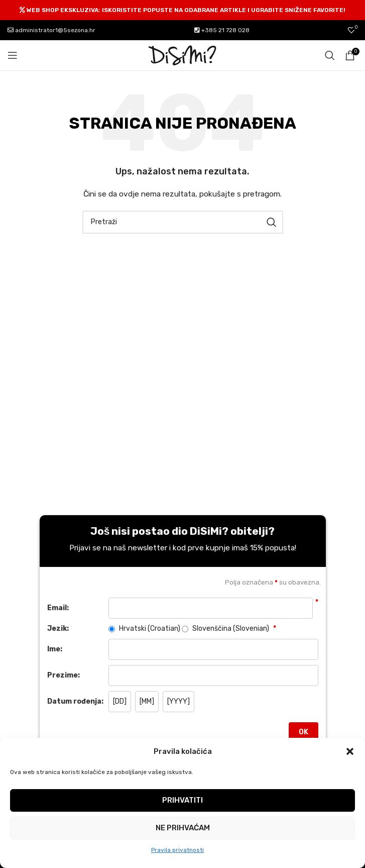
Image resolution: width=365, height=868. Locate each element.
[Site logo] (183, 55)
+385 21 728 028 (222, 30)
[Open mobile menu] (13, 55)
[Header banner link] (183, 10)
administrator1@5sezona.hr (51, 30)
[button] (350, 751)
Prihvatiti (183, 800)
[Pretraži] (330, 55)
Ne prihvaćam (183, 828)
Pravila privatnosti (177, 850)
